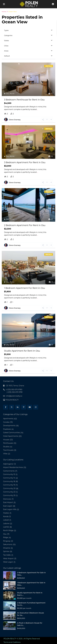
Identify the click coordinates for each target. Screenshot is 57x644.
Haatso (6, 519)
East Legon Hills (10, 516)
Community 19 (9, 491)
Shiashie (7, 554)
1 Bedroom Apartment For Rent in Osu (25, 292)
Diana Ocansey (15, 120)
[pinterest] (24, 413)
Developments (9, 432)
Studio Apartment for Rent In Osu (22, 357)
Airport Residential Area (13, 473)
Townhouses (8, 456)
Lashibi (6, 533)
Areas (6, 51)
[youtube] (30, 413)
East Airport (8, 509)
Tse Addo (7, 561)
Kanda (6, 523)
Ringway (7, 547)
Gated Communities (12, 439)
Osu (7, 94)
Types (6, 30)
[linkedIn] (18, 413)
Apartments (8, 425)
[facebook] (6, 413)
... (38, 109)
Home (4, 12)
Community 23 (9, 498)
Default (7, 56)
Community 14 (9, 484)
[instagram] (36, 413)
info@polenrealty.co (14, 402)
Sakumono (8, 551)
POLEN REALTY (12, 406)
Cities (6, 46)
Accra (12, 94)
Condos (6, 428)
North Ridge (8, 537)
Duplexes (7, 435)
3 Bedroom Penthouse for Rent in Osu (24, 100)
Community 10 (9, 481)
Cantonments (9, 477)
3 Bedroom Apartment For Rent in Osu (25, 162)
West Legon (8, 568)
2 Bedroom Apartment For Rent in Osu (25, 227)
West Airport (8, 565)
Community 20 (9, 495)
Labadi (6, 526)
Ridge (6, 544)
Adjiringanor (8, 470)
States (6, 40)
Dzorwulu (7, 505)
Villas (5, 460)
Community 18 (9, 488)
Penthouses (8, 449)
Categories (8, 35)
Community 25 (9, 502)
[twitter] (12, 413)
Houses (6, 446)
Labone (6, 530)
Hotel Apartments (11, 442)
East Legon (8, 512)
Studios (6, 453)
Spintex (6, 558)
